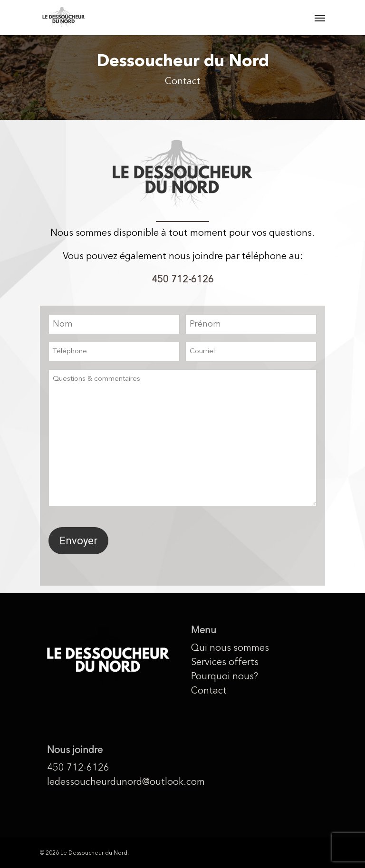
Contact (209, 691)
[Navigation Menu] (320, 18)
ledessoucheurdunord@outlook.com (108, 782)
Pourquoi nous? (225, 677)
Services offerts (225, 663)
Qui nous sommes (230, 648)
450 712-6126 (183, 280)
